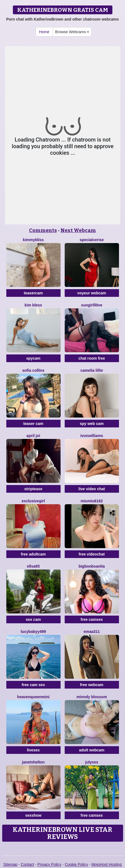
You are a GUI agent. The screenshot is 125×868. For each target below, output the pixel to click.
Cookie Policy (76, 864)
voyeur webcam (92, 293)
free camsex (92, 619)
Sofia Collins (33, 370)
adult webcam (92, 750)
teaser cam (33, 424)
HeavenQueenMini (33, 697)
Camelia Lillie (92, 370)
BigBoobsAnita (92, 566)
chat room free (92, 358)
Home (44, 32)
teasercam (33, 293)
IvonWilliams (92, 436)
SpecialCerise (92, 240)
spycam (33, 358)
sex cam (33, 619)
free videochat (92, 554)
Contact (27, 864)
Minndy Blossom (92, 697)
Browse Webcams (72, 32)
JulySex (92, 762)
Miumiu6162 (92, 501)
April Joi (33, 436)
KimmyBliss (33, 240)
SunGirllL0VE (92, 305)
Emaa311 (92, 632)
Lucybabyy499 (33, 632)
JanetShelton (33, 762)
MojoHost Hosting (106, 864)
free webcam (92, 685)
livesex (33, 750)
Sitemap (10, 864)
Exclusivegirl (33, 501)
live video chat (92, 489)
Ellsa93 (33, 566)
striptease (33, 489)
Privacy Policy (49, 864)
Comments (43, 230)
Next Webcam (78, 230)
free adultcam (33, 554)
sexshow (33, 815)
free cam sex (33, 685)
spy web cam (92, 424)
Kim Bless (33, 305)
